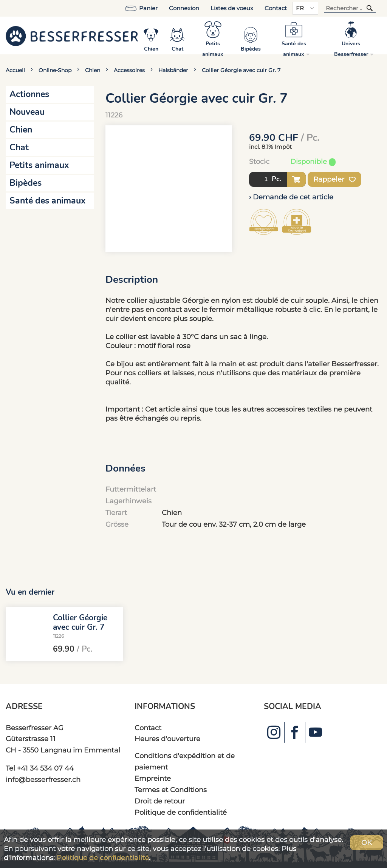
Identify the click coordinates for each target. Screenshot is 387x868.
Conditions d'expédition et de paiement (185, 761)
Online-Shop (55, 70)
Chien (93, 70)
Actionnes (29, 94)
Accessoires (129, 70)
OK (367, 843)
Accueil (15, 70)
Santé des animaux (48, 201)
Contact (276, 8)
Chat (19, 147)
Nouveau (27, 112)
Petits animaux (39, 165)
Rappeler (334, 179)
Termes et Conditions (171, 790)
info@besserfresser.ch (43, 779)
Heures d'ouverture (167, 739)
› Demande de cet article (291, 197)
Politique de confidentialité (181, 812)
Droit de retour (160, 801)
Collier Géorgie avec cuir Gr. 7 (241, 70)
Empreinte (153, 778)
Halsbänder (173, 70)
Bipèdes (26, 183)
